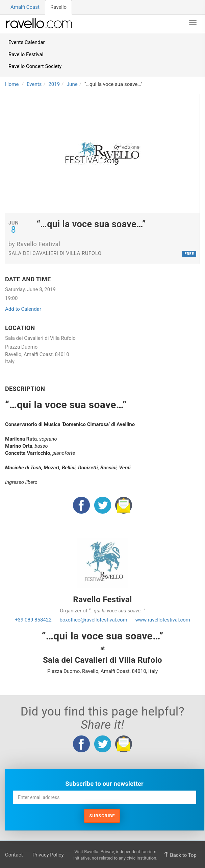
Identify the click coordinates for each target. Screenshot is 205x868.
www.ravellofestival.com (163, 620)
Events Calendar (27, 42)
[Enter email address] (105, 797)
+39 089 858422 (33, 620)
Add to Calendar (23, 309)
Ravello (58, 7)
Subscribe (102, 816)
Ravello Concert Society (35, 66)
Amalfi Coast (25, 7)
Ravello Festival (26, 54)
